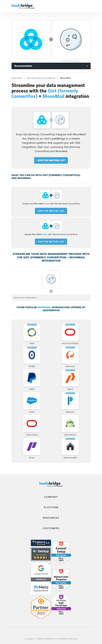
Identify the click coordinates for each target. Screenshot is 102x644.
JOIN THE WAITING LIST (51, 160)
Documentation (23, 66)
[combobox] (51, 298)
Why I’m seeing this (71, 61)
